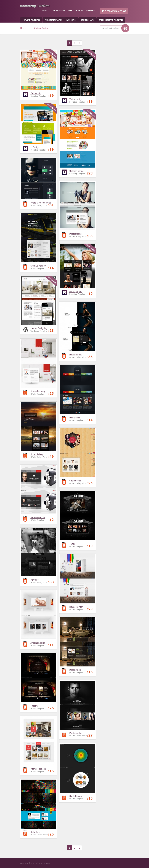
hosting (79, 10)
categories (71, 20)
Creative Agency (38, 266)
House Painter (76, 607)
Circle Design (76, 796)
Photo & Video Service (41, 203)
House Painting (38, 391)
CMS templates (88, 20)
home (45, 10)
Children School (77, 171)
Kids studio (36, 93)
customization (58, 10)
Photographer (76, 234)
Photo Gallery (37, 454)
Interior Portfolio (38, 769)
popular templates (31, 20)
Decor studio (75, 670)
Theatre (34, 706)
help (70, 10)
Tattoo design (76, 99)
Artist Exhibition (38, 643)
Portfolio (35, 580)
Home (23, 28)
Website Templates (53, 20)
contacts (91, 10)
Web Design (75, 418)
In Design (35, 147)
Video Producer (38, 518)
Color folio (35, 832)
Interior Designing (39, 328)
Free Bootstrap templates (111, 20)
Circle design (75, 481)
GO (125, 28)
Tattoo (72, 544)
